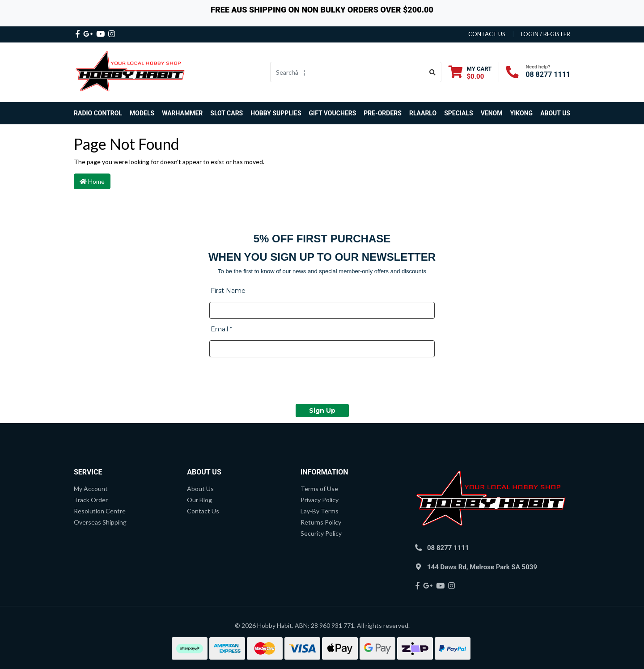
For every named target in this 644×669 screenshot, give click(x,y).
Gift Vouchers (333, 113)
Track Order (91, 500)
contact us (487, 34)
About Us (555, 113)
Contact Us (203, 511)
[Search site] (433, 72)
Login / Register (546, 34)
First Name (228, 291)
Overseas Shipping (100, 522)
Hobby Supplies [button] (276, 113)
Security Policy (321, 533)
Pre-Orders (383, 113)
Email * (221, 329)
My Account (91, 489)
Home (92, 181)
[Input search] (347, 72)
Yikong (522, 113)
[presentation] (277, 382)
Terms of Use (319, 489)
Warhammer (182, 113)
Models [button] (142, 113)
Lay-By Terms (320, 511)
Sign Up (322, 411)
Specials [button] (459, 113)
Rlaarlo (423, 113)
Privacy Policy (320, 500)
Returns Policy (321, 522)
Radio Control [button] (98, 113)
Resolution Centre (100, 511)
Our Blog (199, 500)
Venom (492, 113)
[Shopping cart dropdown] (470, 72)
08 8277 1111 (548, 74)
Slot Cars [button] (227, 113)
